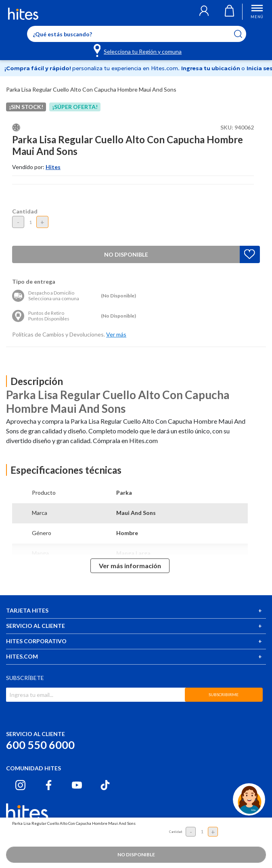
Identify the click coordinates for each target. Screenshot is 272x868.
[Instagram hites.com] (20, 785)
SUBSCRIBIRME (224, 694)
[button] (204, 12)
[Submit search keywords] (243, 34)
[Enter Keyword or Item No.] (137, 34)
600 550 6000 (40, 745)
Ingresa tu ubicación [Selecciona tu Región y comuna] (211, 68)
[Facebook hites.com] (49, 785)
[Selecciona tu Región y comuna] (138, 50)
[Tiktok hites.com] (105, 785)
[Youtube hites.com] (77, 785)
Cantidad (25, 211)
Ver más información (130, 566)
